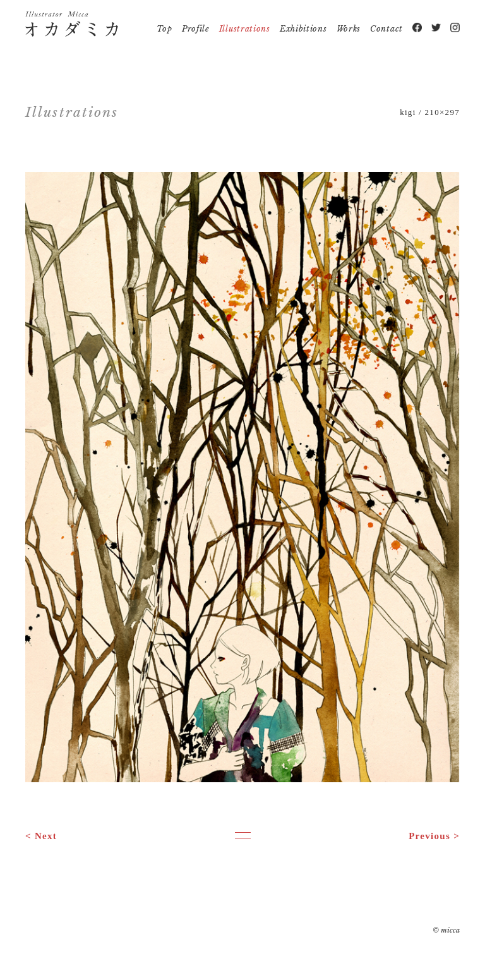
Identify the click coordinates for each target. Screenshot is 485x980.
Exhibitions (303, 29)
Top (165, 29)
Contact (386, 29)
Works (349, 29)
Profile (196, 29)
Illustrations (245, 29)
